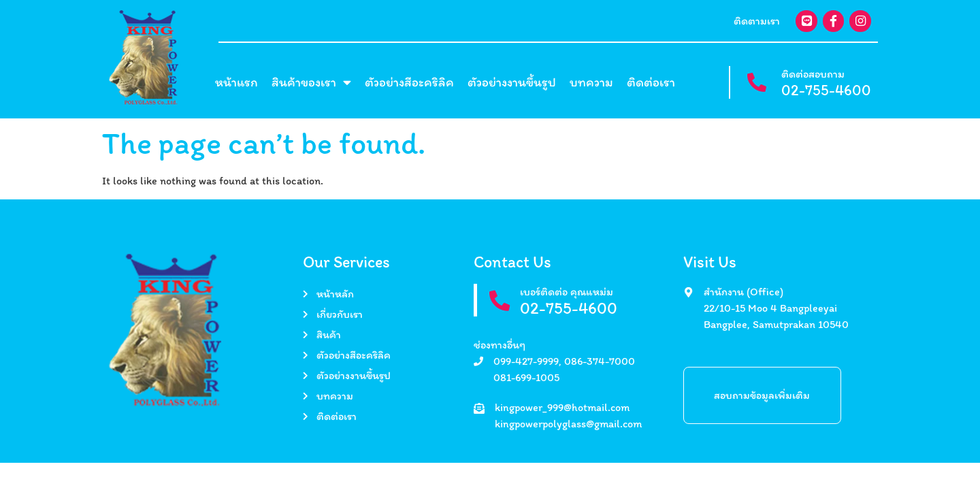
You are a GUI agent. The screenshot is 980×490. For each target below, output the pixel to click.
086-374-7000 (600, 361)
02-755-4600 (826, 90)
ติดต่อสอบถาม (813, 74)
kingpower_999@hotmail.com (562, 407)
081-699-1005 (526, 377)
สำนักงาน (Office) (744, 292)
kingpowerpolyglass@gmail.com (568, 424)
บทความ (591, 82)
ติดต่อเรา (651, 82)
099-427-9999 (526, 361)
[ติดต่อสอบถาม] (756, 83)
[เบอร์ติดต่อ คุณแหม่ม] (500, 301)
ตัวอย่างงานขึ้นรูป (512, 82)
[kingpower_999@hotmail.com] (479, 408)
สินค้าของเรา (311, 83)
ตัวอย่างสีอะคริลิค (409, 82)
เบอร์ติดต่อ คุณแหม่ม (567, 292)
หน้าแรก (236, 82)
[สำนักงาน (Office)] (688, 292)
